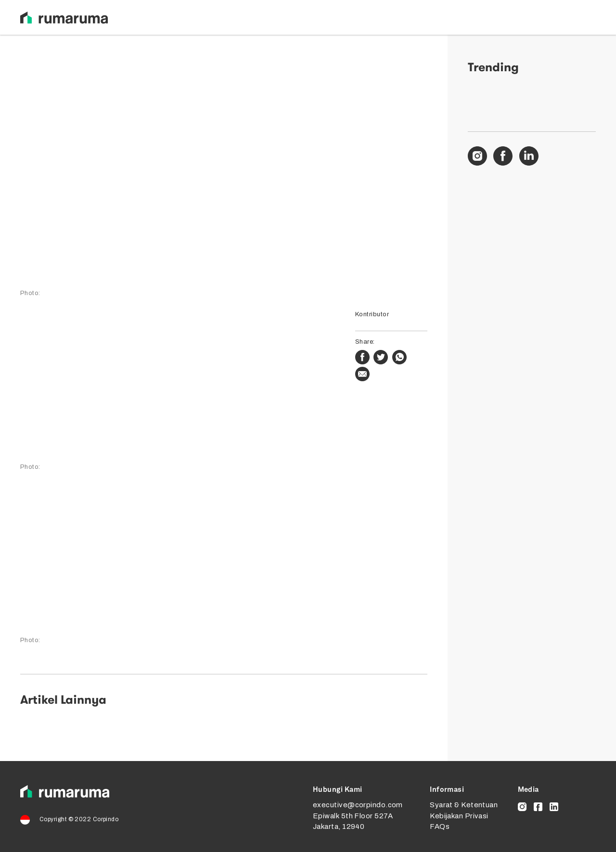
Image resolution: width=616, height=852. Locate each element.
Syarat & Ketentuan (464, 805)
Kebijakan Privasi (459, 816)
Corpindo (106, 819)
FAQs (440, 826)
